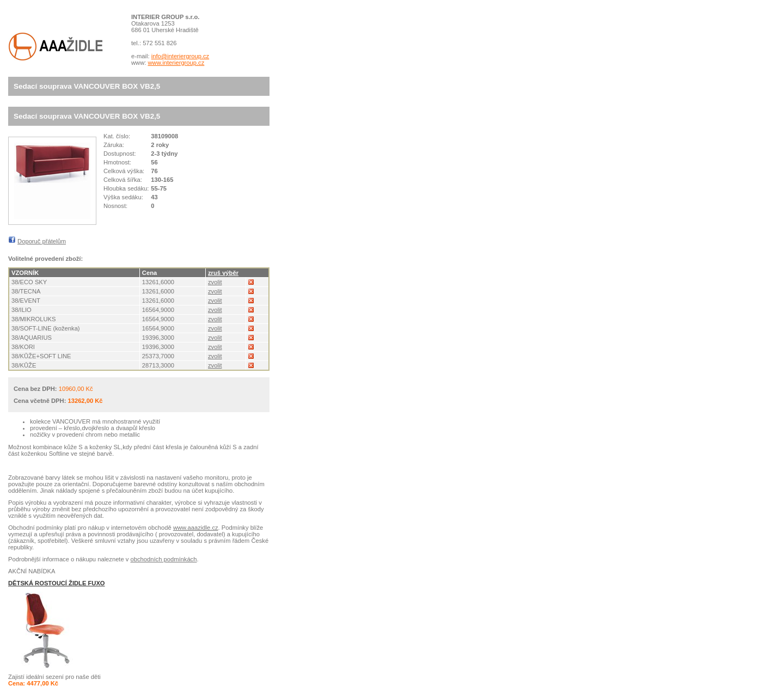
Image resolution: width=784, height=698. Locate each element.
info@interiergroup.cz (180, 56)
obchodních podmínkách (164, 559)
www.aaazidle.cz (196, 528)
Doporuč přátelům (42, 241)
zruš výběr (223, 273)
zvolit (215, 282)
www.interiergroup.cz (176, 63)
